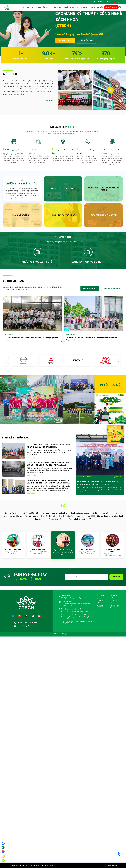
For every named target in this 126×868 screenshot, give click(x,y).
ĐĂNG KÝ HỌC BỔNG (111, 7)
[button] (61, 341)
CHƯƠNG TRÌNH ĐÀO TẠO (21, 184)
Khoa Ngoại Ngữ (22, 215)
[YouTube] (20, 616)
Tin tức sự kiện (113, 597)
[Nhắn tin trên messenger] (3, 852)
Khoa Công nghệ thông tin (104, 215)
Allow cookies (113, 865)
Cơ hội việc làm (69, 7)
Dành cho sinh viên (90, 288)
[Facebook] (13, 616)
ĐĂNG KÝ (116, 577)
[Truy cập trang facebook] (3, 843)
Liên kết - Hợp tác (97, 7)
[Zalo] (33, 616)
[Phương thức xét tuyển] (3, 856)
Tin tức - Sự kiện (83, 7)
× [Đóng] (122, 427)
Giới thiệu (30, 7)
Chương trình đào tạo (44, 7)
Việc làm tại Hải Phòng (112, 288)
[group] (37, 451)
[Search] (120, 7)
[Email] (39, 616)
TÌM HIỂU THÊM (87, 41)
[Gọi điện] (3, 848)
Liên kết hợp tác (114, 607)
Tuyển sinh (58, 7)
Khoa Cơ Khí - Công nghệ (63, 189)
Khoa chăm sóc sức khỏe (63, 215)
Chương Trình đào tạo (101, 601)
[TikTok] (26, 616)
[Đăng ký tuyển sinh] (3, 860)
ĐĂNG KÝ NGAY (65, 40)
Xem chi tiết (49, 101)
